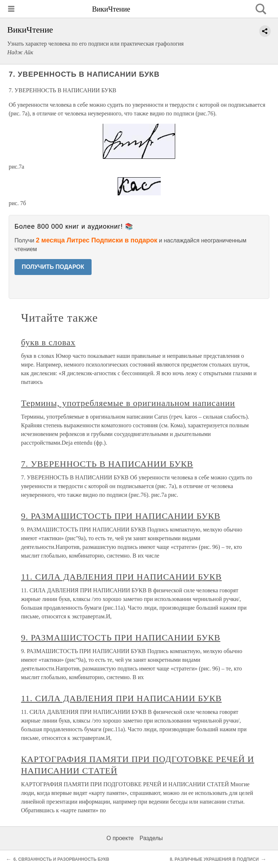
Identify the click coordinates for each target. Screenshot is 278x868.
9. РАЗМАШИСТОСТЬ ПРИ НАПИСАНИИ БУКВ (121, 516)
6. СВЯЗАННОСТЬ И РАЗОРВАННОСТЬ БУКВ (61, 859)
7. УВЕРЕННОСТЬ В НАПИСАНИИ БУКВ (107, 464)
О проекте (120, 838)
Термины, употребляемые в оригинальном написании (128, 403)
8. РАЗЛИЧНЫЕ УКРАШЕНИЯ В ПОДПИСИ (214, 859)
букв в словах (48, 342)
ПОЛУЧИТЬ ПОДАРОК (53, 267)
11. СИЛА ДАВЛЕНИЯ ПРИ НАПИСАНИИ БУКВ (121, 577)
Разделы (151, 838)
